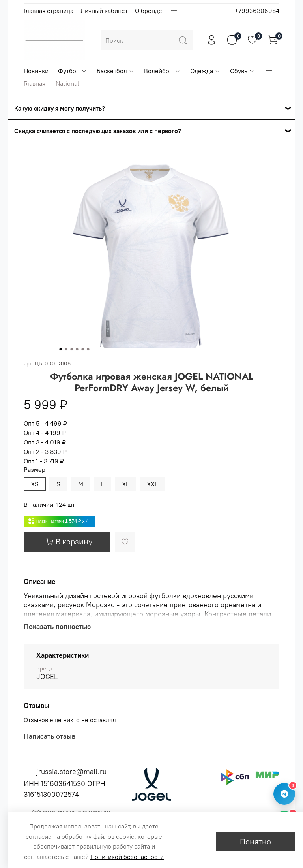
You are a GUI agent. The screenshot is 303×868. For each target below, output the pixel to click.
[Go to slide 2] (66, 349)
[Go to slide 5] (83, 349)
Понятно (255, 841)
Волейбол (162, 71)
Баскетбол (116, 71)
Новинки (36, 71)
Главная (35, 83)
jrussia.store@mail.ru (71, 771)
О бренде (149, 11)
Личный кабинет (104, 11)
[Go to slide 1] (61, 349)
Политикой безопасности (127, 857)
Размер (35, 470)
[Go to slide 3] (72, 349)
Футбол (73, 71)
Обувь (242, 71)
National (67, 83)
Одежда (205, 71)
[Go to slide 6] (88, 349)
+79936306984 (257, 11)
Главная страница (49, 11)
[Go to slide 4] (77, 349)
